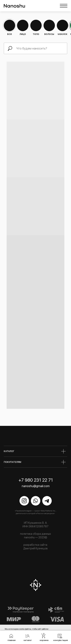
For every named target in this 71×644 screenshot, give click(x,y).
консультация (61, 640)
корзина (44, 640)
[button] (27, 636)
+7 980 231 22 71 (36, 480)
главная (12, 640)
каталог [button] (28, 640)
